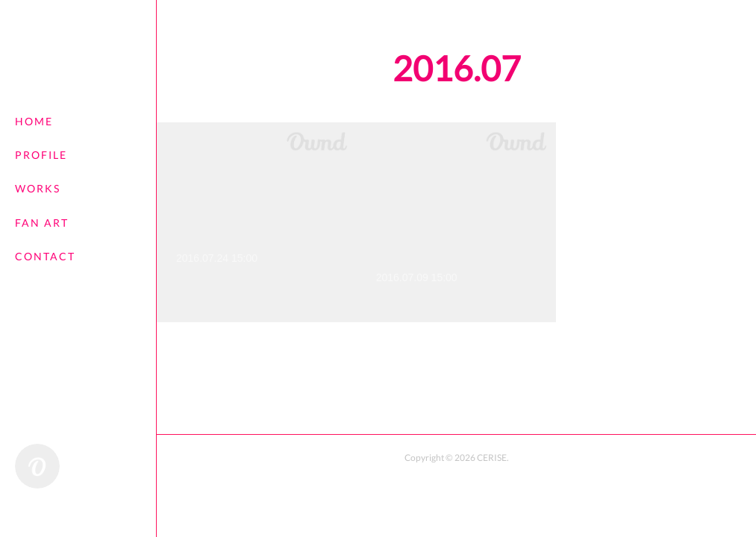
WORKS (38, 188)
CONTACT (45, 256)
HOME (34, 121)
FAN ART (42, 223)
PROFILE (41, 155)
